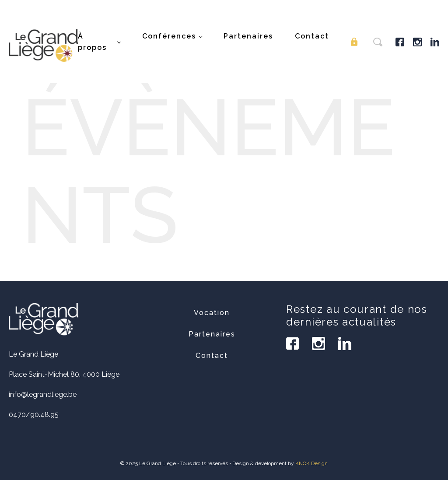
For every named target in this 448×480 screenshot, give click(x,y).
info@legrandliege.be (43, 394)
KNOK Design (311, 463)
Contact (312, 36)
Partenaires (248, 36)
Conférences (169, 36)
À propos (92, 42)
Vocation (212, 313)
